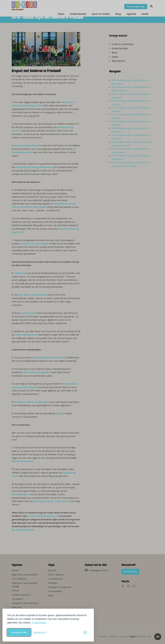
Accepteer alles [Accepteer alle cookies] (19, 632)
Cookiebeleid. (39, 623)
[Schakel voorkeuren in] (40, 632)
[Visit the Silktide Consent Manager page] (85, 632)
